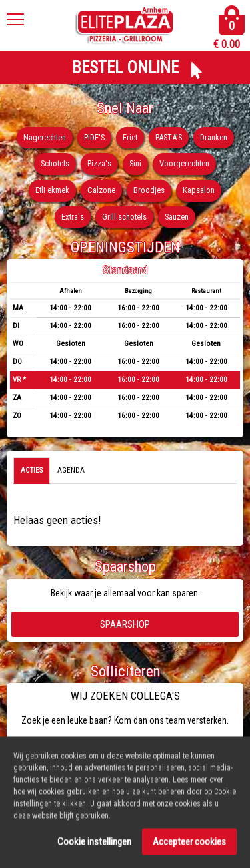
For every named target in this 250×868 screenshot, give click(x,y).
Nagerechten (45, 137)
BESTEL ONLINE (125, 68)
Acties (32, 470)
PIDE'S (94, 137)
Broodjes (149, 190)
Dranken (214, 137)
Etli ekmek (52, 190)
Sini (135, 163)
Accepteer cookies (189, 846)
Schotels (55, 163)
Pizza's (99, 163)
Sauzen (177, 217)
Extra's (73, 217)
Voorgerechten (184, 163)
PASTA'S (169, 137)
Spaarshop (125, 624)
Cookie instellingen (94, 846)
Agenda (71, 470)
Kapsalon (199, 190)
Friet (130, 137)
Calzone (101, 190)
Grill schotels (124, 217)
